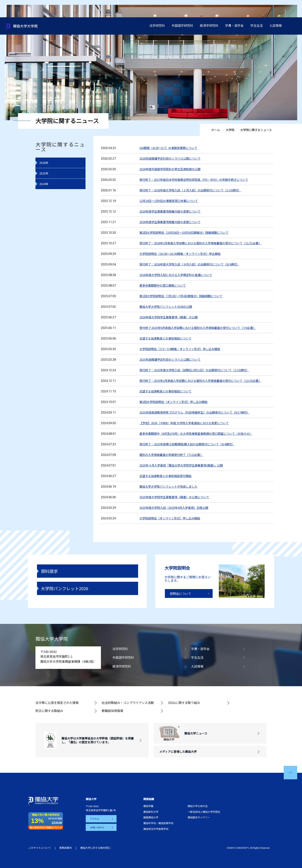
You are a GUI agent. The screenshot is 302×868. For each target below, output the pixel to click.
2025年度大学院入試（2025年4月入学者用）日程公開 (174, 508)
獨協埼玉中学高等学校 (156, 829)
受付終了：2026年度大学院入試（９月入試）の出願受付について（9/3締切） (189, 264)
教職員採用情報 (112, 711)
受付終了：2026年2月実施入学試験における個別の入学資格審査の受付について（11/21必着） (200, 243)
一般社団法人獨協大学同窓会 (204, 812)
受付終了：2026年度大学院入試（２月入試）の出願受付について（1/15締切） (190, 190)
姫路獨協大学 (151, 817)
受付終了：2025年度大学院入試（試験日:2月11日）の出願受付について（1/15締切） (194, 370)
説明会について (180, 593)
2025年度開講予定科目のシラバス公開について (170, 359)
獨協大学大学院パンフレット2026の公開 (166, 307)
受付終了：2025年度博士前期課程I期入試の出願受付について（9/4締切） (187, 444)
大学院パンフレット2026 (65, 588)
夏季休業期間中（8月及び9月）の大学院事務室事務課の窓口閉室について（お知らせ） (196, 434)
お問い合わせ (97, 827)
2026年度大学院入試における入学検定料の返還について (176, 275)
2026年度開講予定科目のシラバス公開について (170, 158)
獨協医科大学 (151, 812)
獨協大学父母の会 (198, 806)
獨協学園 (148, 806)
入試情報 (276, 25)
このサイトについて (40, 848)
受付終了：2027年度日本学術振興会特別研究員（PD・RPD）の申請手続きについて (194, 180)
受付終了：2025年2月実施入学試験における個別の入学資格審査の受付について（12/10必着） (200, 381)
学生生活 (257, 25)
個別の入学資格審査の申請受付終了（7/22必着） (171, 455)
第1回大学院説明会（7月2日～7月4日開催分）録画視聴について (181, 296)
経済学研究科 (209, 25)
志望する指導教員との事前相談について (165, 338)
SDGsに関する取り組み (184, 703)
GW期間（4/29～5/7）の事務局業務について (168, 148)
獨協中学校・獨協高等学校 (158, 823)
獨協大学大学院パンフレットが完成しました (168, 486)
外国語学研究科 (182, 25)
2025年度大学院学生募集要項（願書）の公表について (174, 497)
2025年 (44, 173)
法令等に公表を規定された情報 (57, 703)
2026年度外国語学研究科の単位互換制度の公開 (170, 169)
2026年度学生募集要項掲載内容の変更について (170, 211)
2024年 (44, 184)
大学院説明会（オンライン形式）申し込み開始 (170, 518)
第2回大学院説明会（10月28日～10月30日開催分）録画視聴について (184, 232)
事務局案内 (66, 848)
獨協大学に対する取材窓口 (95, 848)
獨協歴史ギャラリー (199, 817)
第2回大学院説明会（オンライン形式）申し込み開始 (173, 402)
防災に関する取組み (49, 711)
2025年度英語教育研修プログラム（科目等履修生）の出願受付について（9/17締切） (195, 412)
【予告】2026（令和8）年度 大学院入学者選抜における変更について (184, 423)
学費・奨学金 (234, 25)
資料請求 (49, 571)
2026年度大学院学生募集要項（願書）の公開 (169, 317)
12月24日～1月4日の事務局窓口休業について (169, 201)
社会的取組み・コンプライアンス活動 (128, 703)
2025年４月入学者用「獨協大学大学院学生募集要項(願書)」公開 (181, 465)
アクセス (95, 819)
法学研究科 (157, 25)
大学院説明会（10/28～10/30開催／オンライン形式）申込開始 (180, 254)
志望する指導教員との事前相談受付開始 (165, 476)
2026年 (44, 163)
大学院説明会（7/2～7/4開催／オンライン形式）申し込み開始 (180, 349)
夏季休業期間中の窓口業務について (163, 285)
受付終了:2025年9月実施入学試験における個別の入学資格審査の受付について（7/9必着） (198, 328)
